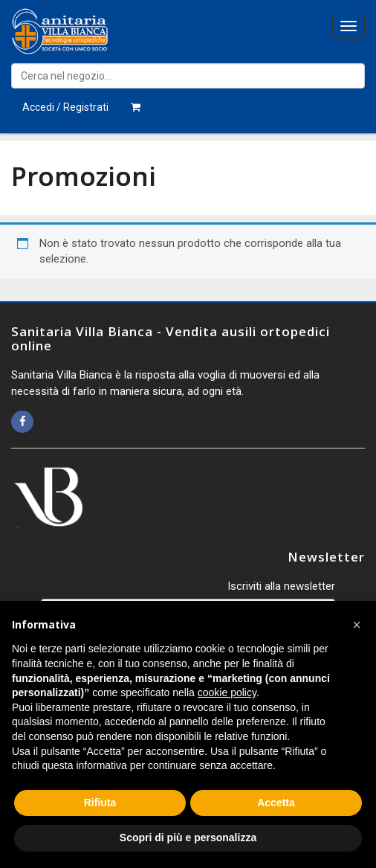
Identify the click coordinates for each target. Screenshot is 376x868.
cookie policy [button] (227, 692)
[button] (357, 625)
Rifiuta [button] (100, 803)
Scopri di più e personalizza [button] (188, 838)
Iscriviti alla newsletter (281, 586)
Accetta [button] (276, 803)
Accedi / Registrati (65, 107)
